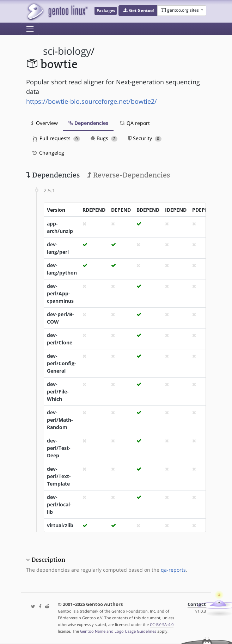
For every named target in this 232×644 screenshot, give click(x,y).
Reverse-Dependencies (129, 175)
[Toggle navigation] (30, 29)
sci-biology (67, 51)
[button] (138, 11)
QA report (134, 123)
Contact (197, 604)
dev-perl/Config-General (62, 363)
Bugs (104, 138)
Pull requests (56, 138)
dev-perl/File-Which (58, 392)
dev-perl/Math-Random (60, 420)
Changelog (48, 153)
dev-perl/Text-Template (59, 476)
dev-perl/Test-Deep (59, 448)
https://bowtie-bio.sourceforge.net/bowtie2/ (91, 101)
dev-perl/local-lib (59, 504)
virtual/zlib (60, 525)
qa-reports (173, 570)
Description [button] (48, 560)
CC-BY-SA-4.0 (162, 624)
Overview (45, 123)
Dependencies (88, 123)
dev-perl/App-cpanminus (60, 293)
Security (145, 138)
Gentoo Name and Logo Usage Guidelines (118, 631)
